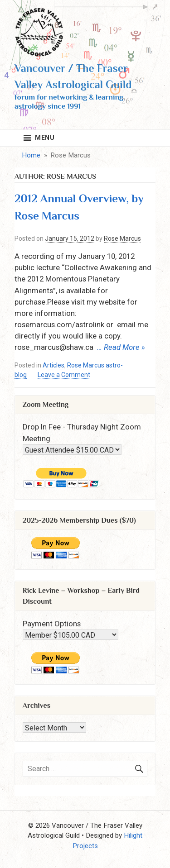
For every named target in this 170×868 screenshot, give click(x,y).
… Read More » (121, 347)
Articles (53, 365)
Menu (45, 138)
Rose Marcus (122, 238)
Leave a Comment (64, 375)
